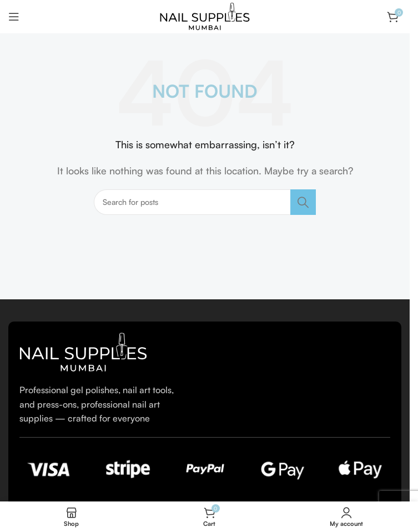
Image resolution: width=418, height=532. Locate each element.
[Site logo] (205, 16)
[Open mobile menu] (14, 17)
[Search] (205, 202)
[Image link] (83, 351)
